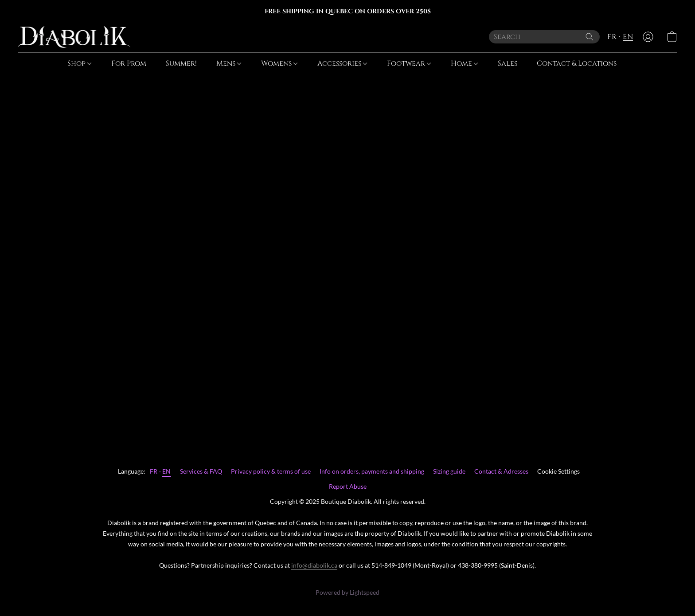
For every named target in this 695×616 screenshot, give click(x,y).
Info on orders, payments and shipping (372, 471)
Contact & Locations (577, 63)
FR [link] (154, 471)
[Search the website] (590, 37)
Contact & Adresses (501, 471)
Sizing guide (449, 471)
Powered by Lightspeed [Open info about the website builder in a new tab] (347, 592)
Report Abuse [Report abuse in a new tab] (348, 486)
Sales (508, 63)
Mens (229, 63)
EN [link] (167, 471)
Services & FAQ (201, 471)
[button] (74, 37)
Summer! (181, 63)
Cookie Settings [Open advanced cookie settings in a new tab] (558, 471)
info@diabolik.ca (314, 565)
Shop (79, 63)
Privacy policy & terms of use (271, 471)
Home (464, 63)
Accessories (342, 63)
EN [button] (628, 37)
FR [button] (612, 37)
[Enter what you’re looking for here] (544, 37)
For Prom (129, 63)
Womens (279, 63)
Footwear (409, 63)
